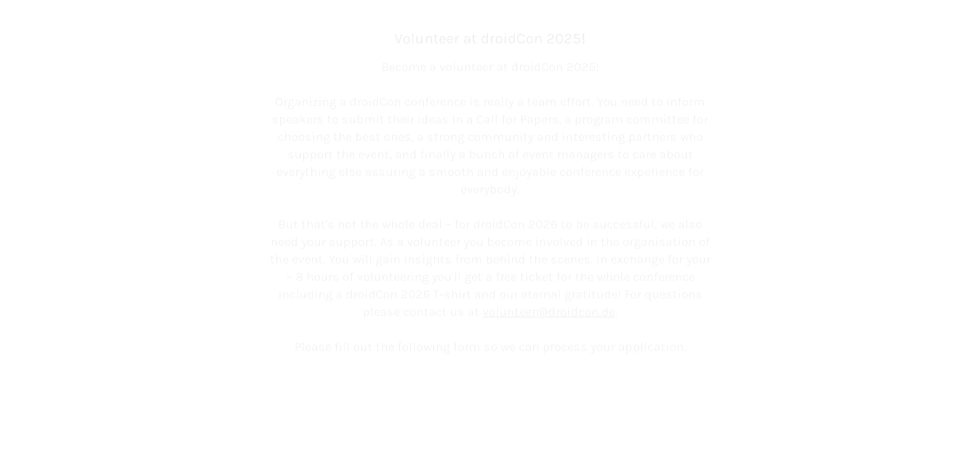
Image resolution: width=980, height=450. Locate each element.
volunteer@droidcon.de (549, 313)
